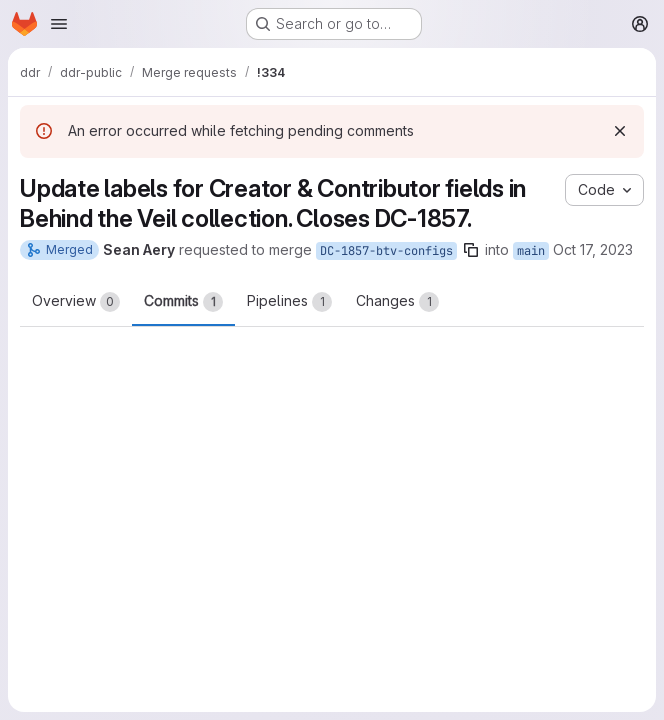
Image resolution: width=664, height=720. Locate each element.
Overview (76, 302)
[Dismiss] (620, 131)
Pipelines (289, 302)
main (531, 251)
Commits (183, 302)
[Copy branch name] (471, 250)
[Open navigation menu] (59, 24)
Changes (397, 302)
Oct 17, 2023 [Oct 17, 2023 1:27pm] (593, 249)
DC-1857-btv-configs (386, 251)
